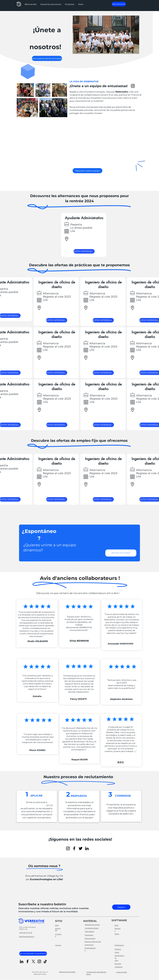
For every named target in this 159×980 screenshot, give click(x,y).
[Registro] (121, 907)
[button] (51, 4)
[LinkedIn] (87, 848)
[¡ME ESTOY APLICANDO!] (121, 553)
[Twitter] (81, 848)
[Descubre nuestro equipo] (87, 171)
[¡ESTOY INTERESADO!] (84, 251)
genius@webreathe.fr (33, 805)
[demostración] (119, 4)
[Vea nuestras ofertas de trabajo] (47, 58)
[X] (33, 961)
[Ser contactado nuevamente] (33, 954)
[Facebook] (74, 848)
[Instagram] (133, 86)
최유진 (121, 762)
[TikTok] (45, 961)
